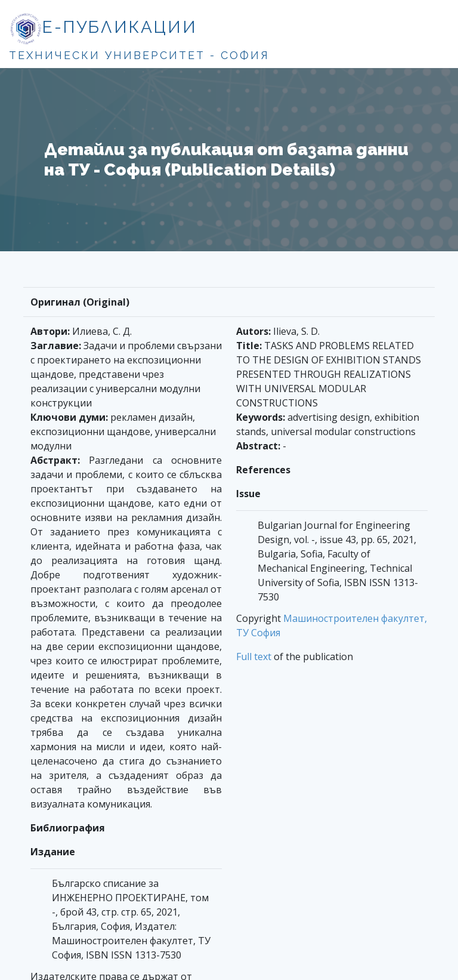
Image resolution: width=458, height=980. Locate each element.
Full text (254, 657)
